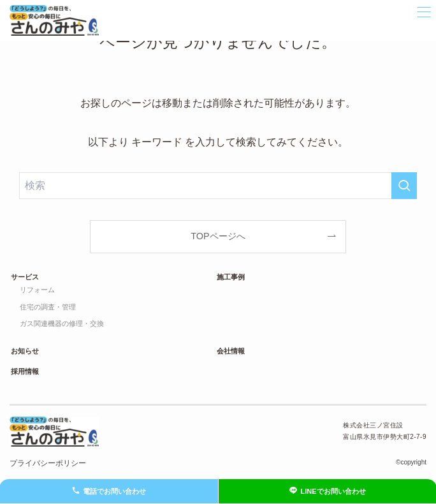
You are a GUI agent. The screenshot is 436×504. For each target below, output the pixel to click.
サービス (25, 277)
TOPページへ (218, 236)
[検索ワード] (218, 186)
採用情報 (25, 371)
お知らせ (25, 351)
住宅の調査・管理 (48, 307)
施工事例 (231, 277)
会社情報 (231, 351)
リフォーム (37, 290)
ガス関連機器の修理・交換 (62, 323)
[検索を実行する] (404, 186)
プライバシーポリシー (48, 463)
